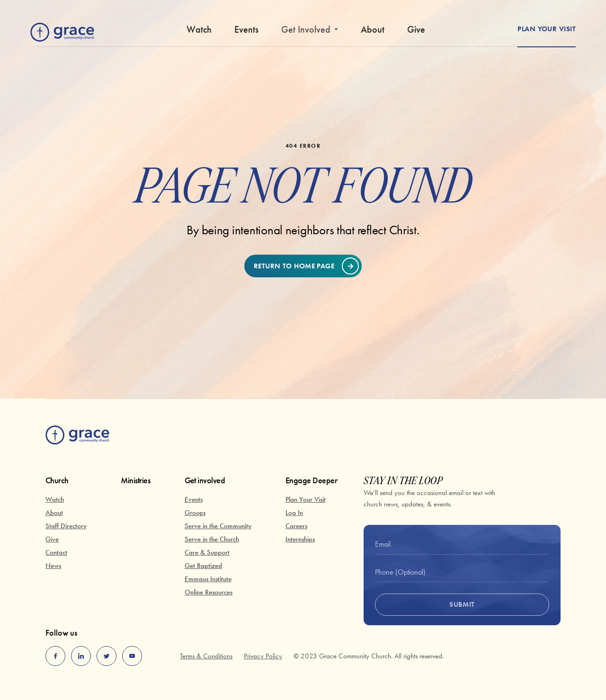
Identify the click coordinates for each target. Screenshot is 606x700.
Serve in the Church (212, 539)
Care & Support (207, 552)
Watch (199, 29)
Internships (300, 539)
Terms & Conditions (206, 656)
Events (246, 29)
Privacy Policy (263, 656)
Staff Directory (66, 526)
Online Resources (209, 592)
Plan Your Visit (306, 499)
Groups (195, 513)
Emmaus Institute (208, 579)
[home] (62, 30)
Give (416, 29)
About (373, 29)
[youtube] (132, 656)
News (53, 566)
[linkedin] (81, 656)
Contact (56, 552)
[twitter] (107, 656)
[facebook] (55, 656)
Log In (294, 513)
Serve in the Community (218, 526)
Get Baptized (203, 566)
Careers (296, 526)
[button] (310, 33)
